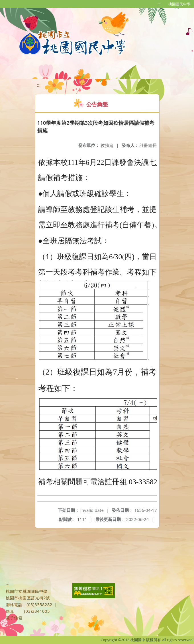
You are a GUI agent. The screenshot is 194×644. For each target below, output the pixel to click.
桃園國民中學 (179, 4)
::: (159, 4)
